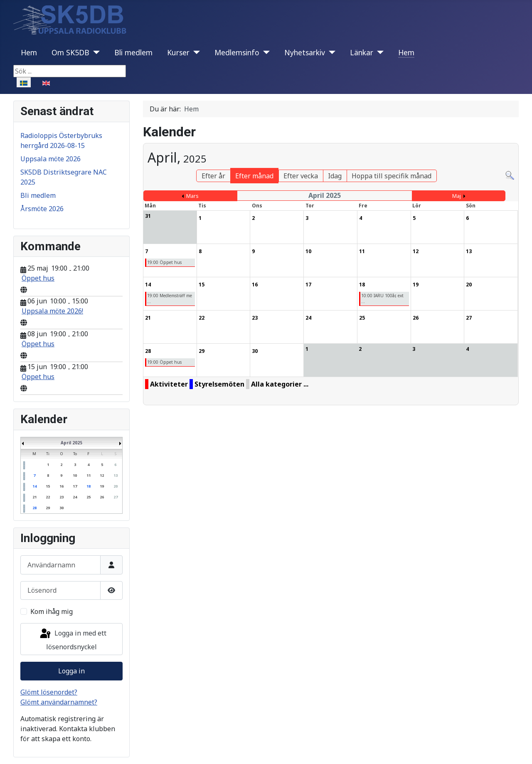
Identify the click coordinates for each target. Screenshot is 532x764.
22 (48, 497)
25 (89, 497)
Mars (192, 196)
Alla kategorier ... (280, 384)
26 (102, 497)
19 (102, 486)
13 (116, 475)
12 (102, 475)
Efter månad (254, 176)
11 (89, 475)
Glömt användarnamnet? (59, 702)
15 (48, 486)
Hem (29, 52)
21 (34, 497)
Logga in (71, 671)
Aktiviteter (169, 384)
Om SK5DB (70, 52)
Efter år (213, 176)
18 (89, 486)
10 (75, 475)
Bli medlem (133, 52)
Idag (335, 176)
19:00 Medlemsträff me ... (170, 298)
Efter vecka (301, 176)
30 (62, 508)
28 (34, 508)
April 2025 (71, 443)
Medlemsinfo (237, 52)
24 (75, 497)
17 (75, 486)
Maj (457, 196)
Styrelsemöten (219, 384)
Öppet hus (38, 278)
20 (116, 486)
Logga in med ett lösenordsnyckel (73, 640)
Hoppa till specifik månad (392, 176)
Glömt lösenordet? (49, 692)
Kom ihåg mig (52, 611)
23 (62, 497)
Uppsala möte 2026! (52, 311)
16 (62, 486)
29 (48, 508)
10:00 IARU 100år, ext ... (382, 298)
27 (116, 497)
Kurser (178, 52)
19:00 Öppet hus (164, 262)
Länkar (362, 52)
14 (34, 486)
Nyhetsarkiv (305, 52)
